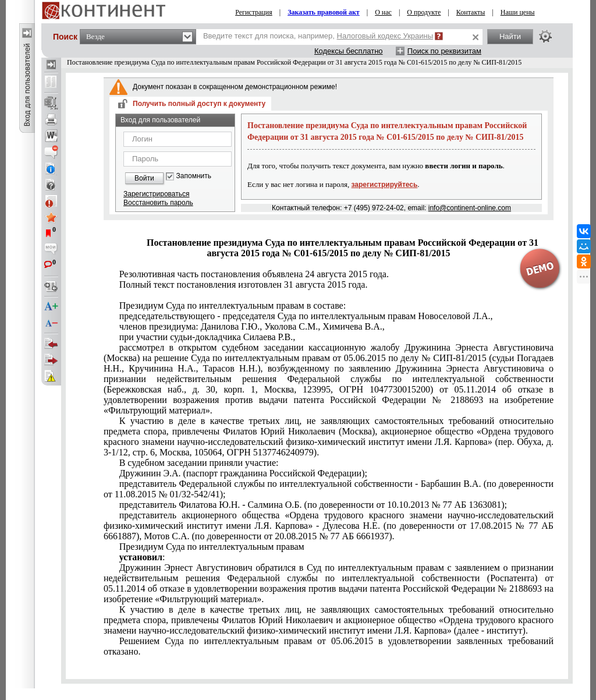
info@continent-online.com (470, 208)
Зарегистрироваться (156, 194)
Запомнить (194, 176)
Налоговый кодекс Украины (385, 36)
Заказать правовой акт (324, 12)
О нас (383, 12)
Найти (510, 36)
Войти (144, 178)
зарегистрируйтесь (385, 185)
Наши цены (518, 12)
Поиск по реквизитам (444, 51)
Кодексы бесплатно (349, 51)
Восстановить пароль (158, 203)
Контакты (471, 12)
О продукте (424, 12)
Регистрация (254, 12)
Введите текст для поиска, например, (318, 36)
